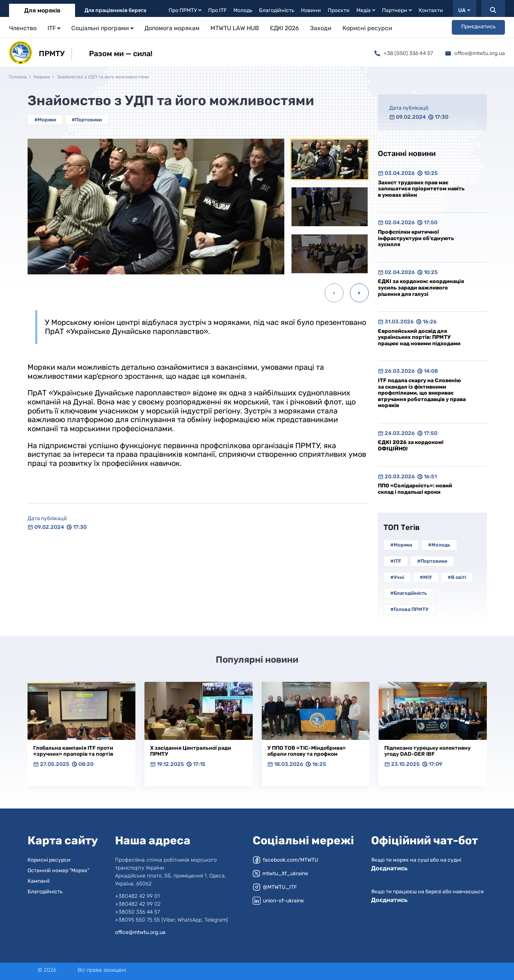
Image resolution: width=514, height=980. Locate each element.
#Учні (397, 577)
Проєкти (339, 10)
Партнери (397, 10)
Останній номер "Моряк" (58, 871)
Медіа (366, 10)
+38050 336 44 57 (137, 912)
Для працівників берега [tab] (115, 10)
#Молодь (439, 545)
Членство (23, 28)
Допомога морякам (172, 28)
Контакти (431, 10)
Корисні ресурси (367, 28)
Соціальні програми (102, 28)
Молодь (243, 10)
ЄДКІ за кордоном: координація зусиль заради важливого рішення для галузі (421, 288)
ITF (54, 28)
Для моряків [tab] (42, 10)
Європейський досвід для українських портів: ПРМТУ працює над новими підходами (419, 337)
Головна (18, 77)
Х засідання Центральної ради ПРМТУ (191, 751)
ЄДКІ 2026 (285, 28)
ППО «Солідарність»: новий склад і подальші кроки (415, 489)
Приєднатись (478, 27)
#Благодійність (409, 593)
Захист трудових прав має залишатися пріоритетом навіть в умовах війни (421, 189)
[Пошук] (493, 8)
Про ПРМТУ (185, 10)
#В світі (457, 577)
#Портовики (87, 120)
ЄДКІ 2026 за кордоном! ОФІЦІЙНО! (411, 446)
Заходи (321, 28)
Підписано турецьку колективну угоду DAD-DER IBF (427, 751)
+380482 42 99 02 (138, 904)
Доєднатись (389, 868)
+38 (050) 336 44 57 (404, 53)
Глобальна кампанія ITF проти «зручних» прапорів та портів (73, 751)
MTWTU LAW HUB (235, 28)
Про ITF (217, 10)
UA (464, 10)
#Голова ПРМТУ (409, 609)
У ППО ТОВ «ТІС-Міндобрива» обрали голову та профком (307, 751)
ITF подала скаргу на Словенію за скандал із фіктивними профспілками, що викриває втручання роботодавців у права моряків (422, 393)
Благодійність (277, 10)
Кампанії (38, 881)
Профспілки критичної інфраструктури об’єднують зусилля (416, 238)
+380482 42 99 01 (137, 896)
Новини (311, 10)
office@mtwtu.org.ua (475, 53)
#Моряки (45, 120)
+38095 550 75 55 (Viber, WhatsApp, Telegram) (171, 920)
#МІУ (426, 577)
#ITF (396, 561)
